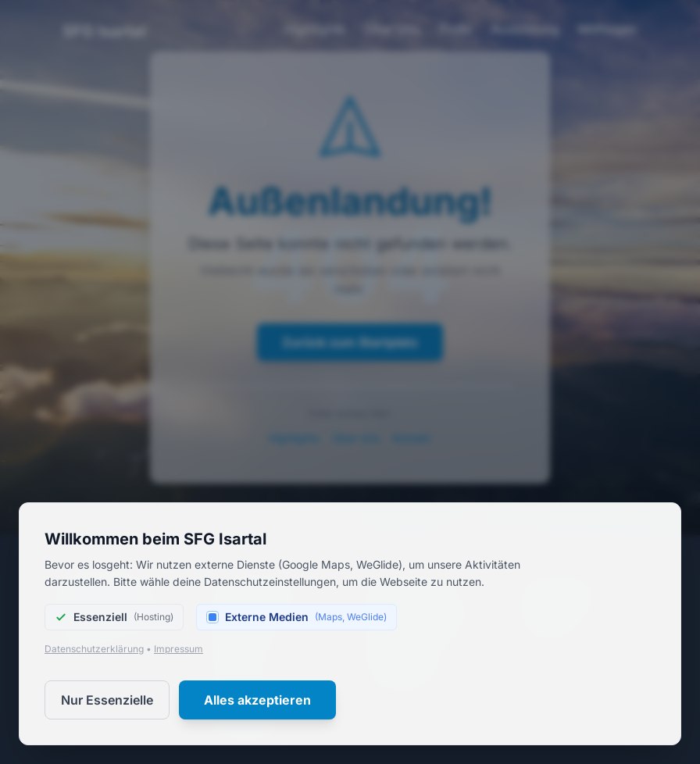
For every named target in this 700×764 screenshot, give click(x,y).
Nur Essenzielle (107, 700)
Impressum (179, 649)
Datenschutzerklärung (94, 649)
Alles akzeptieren (257, 700)
